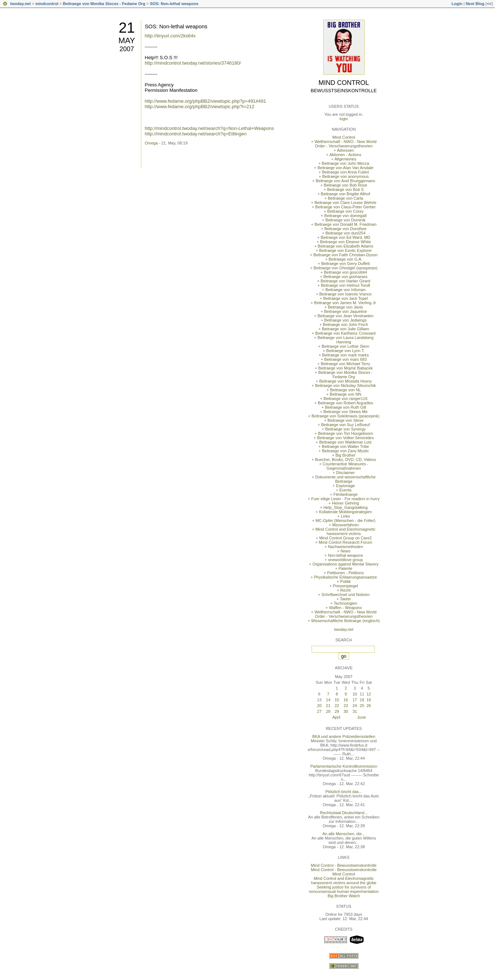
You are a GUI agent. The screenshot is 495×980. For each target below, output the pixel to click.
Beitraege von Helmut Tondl (346, 285)
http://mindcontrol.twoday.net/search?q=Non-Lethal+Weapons (210, 128)
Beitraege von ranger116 (346, 399)
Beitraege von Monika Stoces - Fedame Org (104, 4)
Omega (151, 143)
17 (355, 700)
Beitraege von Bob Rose (346, 185)
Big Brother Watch (344, 896)
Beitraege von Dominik (346, 220)
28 (328, 711)
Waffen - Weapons (345, 608)
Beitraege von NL (346, 390)
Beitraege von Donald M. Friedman (346, 224)
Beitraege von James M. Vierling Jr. (346, 303)
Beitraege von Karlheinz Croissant (345, 333)
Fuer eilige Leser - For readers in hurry (345, 499)
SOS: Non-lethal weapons (174, 4)
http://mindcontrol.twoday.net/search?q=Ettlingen (196, 134)
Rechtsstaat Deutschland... (344, 813)
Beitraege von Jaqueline (345, 311)
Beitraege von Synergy (346, 429)
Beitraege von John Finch (346, 324)
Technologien (346, 603)
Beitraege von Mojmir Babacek (345, 368)
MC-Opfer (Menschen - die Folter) (346, 520)
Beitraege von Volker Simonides (345, 438)
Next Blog (475, 4)
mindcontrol (47, 4)
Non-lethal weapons (346, 555)
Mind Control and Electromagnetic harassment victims (345, 531)
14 (328, 700)
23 (346, 706)
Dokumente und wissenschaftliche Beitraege (345, 479)
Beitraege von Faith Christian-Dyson (346, 255)
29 (337, 711)
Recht (346, 590)
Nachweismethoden (346, 547)
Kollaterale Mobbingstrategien (345, 512)
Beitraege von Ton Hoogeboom (346, 433)
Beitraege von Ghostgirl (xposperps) (345, 268)
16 (346, 700)
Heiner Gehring (346, 503)
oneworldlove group (345, 560)
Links (345, 516)
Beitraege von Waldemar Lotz (346, 442)
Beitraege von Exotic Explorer (346, 250)
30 (346, 711)
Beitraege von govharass (345, 277)
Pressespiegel (346, 586)
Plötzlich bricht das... (344, 792)
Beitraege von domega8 (346, 216)
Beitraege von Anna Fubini (346, 172)
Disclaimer (346, 473)
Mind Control (344, 83)
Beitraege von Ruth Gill (346, 407)
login (344, 119)
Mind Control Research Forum (346, 542)
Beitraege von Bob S (346, 189)
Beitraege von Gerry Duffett (345, 264)
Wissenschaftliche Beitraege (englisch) (346, 621)
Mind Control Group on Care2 (345, 538)
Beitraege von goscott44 (346, 272)
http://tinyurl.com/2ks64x (170, 36)
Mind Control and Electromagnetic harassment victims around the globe (344, 881)
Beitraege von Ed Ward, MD (346, 237)
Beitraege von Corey (345, 211)
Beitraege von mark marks (345, 355)
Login (457, 4)
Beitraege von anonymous (345, 176)
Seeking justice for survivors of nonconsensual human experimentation (344, 889)
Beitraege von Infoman (346, 290)
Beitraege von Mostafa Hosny (345, 381)
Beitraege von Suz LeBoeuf (345, 425)
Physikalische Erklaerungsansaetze (346, 577)
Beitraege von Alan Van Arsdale (345, 168)
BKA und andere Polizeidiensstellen (344, 736)
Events (345, 490)
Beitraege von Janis (346, 307)
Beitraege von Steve (346, 420)
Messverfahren (346, 525)
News (345, 551)
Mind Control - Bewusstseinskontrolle (344, 865)
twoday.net (21, 4)
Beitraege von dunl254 (345, 233)
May (127, 40)
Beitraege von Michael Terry (345, 364)
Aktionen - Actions (345, 155)
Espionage (345, 486)
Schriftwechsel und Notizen (346, 595)
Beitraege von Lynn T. (345, 351)
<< (489, 4)
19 (369, 700)
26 (369, 706)
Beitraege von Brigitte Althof (345, 194)
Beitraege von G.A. (346, 259)
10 (355, 694)
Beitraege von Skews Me (345, 412)
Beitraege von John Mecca (345, 163)
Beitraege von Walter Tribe (345, 446)
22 (337, 706)
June (362, 717)
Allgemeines (345, 159)
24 (355, 706)
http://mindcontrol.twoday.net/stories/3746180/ (193, 63)
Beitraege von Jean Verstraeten (345, 316)
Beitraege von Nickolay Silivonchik (345, 385)
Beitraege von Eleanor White (345, 242)
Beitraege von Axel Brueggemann (345, 181)
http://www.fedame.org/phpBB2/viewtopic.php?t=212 (200, 107)
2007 (127, 49)
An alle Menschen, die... (344, 834)
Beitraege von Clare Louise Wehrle (345, 203)
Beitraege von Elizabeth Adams (346, 246)
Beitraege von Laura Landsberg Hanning (345, 340)
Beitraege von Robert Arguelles (345, 403)
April (336, 717)
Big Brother (346, 455)
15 (337, 700)
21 (127, 28)
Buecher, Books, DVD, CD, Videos (345, 460)
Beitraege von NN (346, 394)
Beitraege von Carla (346, 198)
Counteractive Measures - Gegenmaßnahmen (345, 466)
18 (362, 700)
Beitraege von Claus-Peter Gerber (345, 207)
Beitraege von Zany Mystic (345, 451)
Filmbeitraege (346, 494)
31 (355, 711)
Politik (346, 581)
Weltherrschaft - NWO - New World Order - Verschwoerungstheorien (346, 144)
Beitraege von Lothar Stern (346, 346)
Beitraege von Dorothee (345, 229)
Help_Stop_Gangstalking (345, 507)
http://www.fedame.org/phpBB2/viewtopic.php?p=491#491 (206, 101)
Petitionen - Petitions (346, 573)
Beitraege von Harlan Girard (346, 281)
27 (319, 711)
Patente (345, 568)
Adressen (345, 150)
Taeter (346, 599)
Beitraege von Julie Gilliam (345, 329)
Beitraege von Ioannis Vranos (345, 294)
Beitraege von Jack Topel (346, 298)
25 (362, 706)
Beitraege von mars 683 (346, 359)
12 (369, 694)
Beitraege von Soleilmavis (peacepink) (346, 416)
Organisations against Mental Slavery (345, 564)
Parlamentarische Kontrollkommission (344, 766)
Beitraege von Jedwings (346, 320)
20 (319, 706)
